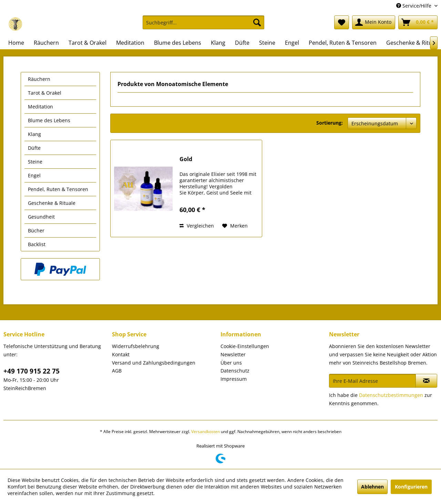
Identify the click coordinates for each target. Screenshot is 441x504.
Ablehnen (372, 487)
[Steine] (267, 43)
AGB (117, 371)
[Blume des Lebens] (178, 43)
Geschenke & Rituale (52, 203)
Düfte (34, 148)
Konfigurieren (411, 487)
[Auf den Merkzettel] (235, 226)
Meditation (40, 107)
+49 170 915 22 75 (32, 371)
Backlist (37, 244)
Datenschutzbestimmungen (391, 395)
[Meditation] (130, 43)
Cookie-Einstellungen (245, 346)
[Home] (16, 43)
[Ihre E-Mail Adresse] (372, 381)
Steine (35, 162)
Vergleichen (197, 226)
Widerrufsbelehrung (136, 346)
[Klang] (218, 43)
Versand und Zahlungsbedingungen (154, 363)
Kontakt (121, 354)
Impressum (234, 379)
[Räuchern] (46, 43)
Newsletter (233, 354)
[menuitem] (203, 26)
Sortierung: (330, 123)
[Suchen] (257, 22)
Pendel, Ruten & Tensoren (58, 189)
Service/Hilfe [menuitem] (414, 6)
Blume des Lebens (49, 120)
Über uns (231, 363)
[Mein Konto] (374, 22)
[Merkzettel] (342, 22)
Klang (34, 134)
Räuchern (39, 79)
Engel (34, 175)
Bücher (36, 230)
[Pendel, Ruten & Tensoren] (343, 43)
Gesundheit (41, 217)
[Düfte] (242, 43)
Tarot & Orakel (45, 93)
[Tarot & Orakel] (88, 43)
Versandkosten (206, 432)
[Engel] (292, 43)
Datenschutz (235, 371)
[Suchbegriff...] (203, 22)
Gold (186, 159)
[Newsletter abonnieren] (426, 381)
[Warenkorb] (418, 22)
